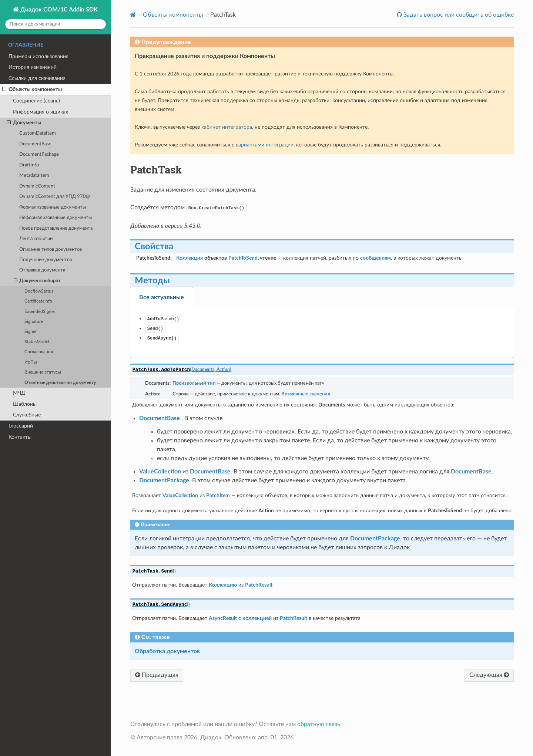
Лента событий (36, 239)
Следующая (489, 675)
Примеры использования (38, 56)
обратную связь (319, 724)
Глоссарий (21, 426)
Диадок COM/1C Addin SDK (58, 10)
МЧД (19, 393)
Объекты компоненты (32, 90)
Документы (24, 123)
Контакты (20, 437)
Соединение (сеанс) (36, 101)
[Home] (133, 15)
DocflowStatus (39, 291)
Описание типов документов (51, 249)
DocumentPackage (39, 154)
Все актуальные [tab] (162, 297)
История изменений (33, 67)
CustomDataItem (38, 133)
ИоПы (31, 362)
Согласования (39, 352)
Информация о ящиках (41, 112)
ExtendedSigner (40, 312)
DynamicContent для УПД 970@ (55, 197)
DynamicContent (37, 186)
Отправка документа (42, 270)
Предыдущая (157, 675)
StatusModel (37, 342)
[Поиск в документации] (56, 24)
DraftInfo (29, 165)
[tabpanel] (322, 333)
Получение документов (46, 260)
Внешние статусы (43, 372)
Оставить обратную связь (487, 21)
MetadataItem (34, 175)
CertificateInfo (38, 301)
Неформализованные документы (56, 218)
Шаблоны (25, 404)
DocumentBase (35, 144)
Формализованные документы (53, 207)
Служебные (27, 415)
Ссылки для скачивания (37, 78)
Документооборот (37, 281)
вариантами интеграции (265, 145)
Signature (34, 322)
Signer (31, 332)
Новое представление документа (56, 228)
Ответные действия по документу (60, 383)
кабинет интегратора (227, 127)
